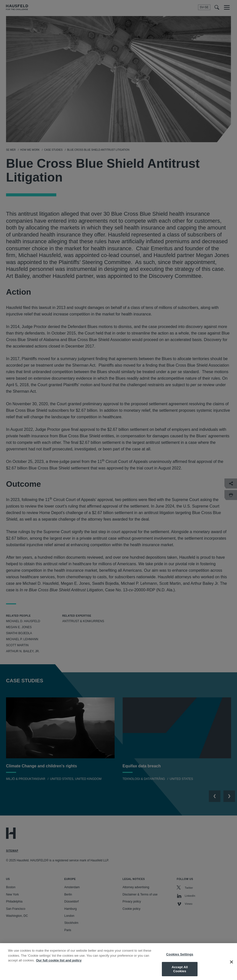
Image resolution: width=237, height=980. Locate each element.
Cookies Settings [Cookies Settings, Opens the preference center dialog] (180, 958)
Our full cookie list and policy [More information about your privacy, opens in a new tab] (59, 964)
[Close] (231, 965)
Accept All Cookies (180, 972)
